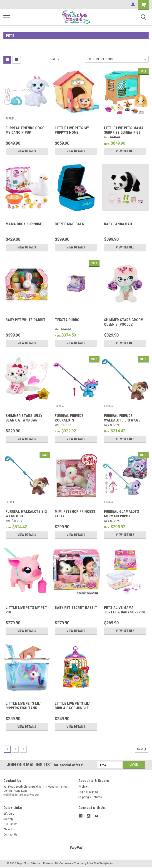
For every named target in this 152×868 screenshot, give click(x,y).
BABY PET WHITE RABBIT (26, 320)
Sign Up (94, 792)
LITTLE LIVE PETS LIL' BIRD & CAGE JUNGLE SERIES (72, 708)
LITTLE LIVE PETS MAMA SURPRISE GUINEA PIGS (124, 130)
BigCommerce (64, 863)
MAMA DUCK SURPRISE (24, 224)
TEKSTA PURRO (67, 320)
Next (143, 749)
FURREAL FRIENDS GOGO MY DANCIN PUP (25, 130)
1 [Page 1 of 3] (7, 749)
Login (82, 792)
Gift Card (9, 814)
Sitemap (36, 863)
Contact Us (10, 835)
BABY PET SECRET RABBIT (76, 608)
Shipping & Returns (90, 797)
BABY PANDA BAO (118, 224)
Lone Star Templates (100, 863)
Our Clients (10, 824)
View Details (27, 151)
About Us (9, 829)
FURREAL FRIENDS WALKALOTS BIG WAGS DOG (122, 420)
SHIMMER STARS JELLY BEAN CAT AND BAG (24, 418)
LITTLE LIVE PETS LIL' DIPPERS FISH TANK (23, 706)
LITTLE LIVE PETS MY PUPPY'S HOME (72, 130)
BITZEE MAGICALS (69, 224)
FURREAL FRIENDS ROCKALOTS (69, 418)
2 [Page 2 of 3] (15, 749)
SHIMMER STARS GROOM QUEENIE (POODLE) (124, 322)
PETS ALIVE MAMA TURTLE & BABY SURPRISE (125, 610)
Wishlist (83, 787)
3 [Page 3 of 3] (23, 749)
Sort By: (55, 59)
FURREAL (11, 119)
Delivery (8, 819)
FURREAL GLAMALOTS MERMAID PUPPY (122, 514)
